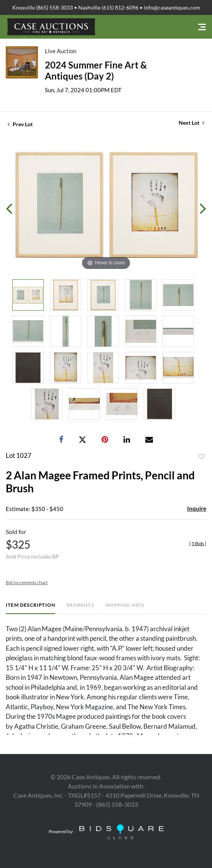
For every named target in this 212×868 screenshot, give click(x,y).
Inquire (197, 508)
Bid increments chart (27, 582)
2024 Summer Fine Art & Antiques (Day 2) (96, 70)
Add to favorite (202, 457)
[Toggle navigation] (202, 27)
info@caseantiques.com (172, 7)
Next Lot (191, 123)
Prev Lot (20, 124)
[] (198, 543)
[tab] (30, 608)
